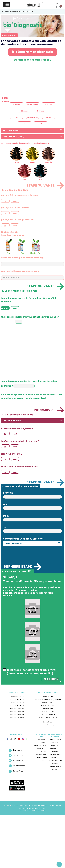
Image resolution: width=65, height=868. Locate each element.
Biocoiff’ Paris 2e (17, 697)
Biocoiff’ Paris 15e (17, 714)
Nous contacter (19, 755)
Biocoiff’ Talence (48, 714)
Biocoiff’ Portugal (48, 725)
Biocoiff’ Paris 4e (17, 700)
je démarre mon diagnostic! (32, 52)
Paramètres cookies (39, 808)
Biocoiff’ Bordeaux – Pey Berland (48, 700)
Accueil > (6, 11)
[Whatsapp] (27, 739)
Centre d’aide (18, 771)
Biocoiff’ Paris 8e (17, 706)
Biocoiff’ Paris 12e (17, 708)
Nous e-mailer (18, 761)
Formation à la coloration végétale (55, 743)
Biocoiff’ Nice (48, 708)
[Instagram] (23, 739)
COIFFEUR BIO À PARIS (17, 692)
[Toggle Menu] (7, 4)
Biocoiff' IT (41, 811)
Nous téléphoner (19, 766)
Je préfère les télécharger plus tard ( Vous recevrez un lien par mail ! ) (29, 672)
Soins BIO (41, 749)
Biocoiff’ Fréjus (48, 703)
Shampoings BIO (41, 746)
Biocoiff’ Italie (48, 722)
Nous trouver (17, 750)
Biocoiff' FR (24, 811)
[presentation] (19, 553)
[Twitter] (15, 739)
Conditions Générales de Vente (43, 806)
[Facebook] (8, 739)
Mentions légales (25, 806)
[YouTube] (19, 739)
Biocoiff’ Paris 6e (17, 703)
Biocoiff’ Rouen (48, 711)
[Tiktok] (11, 739)
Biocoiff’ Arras (48, 697)
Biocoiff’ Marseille (48, 706)
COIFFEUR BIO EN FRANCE (48, 692)
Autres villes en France (48, 717)
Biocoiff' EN (33, 811)
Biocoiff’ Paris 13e (17, 711)
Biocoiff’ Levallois (17, 717)
